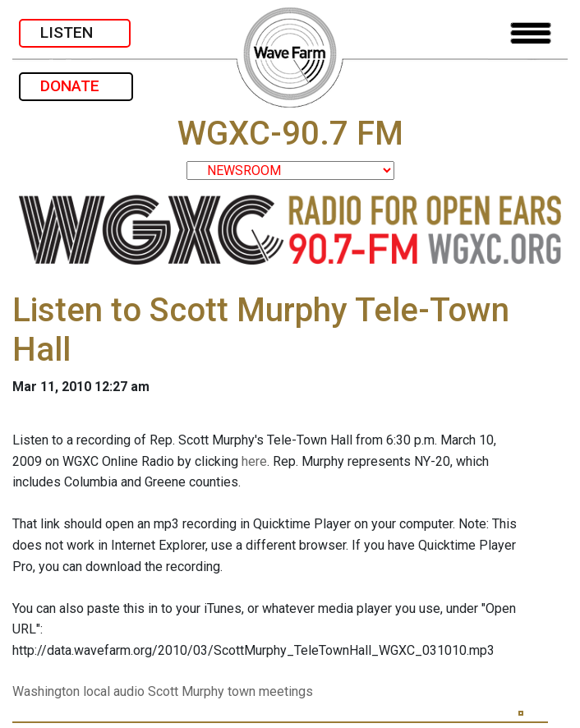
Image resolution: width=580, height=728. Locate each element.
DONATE (76, 86)
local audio (114, 691)
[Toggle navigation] (531, 33)
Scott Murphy (186, 691)
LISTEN (75, 32)
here (254, 461)
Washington (46, 691)
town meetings (270, 691)
